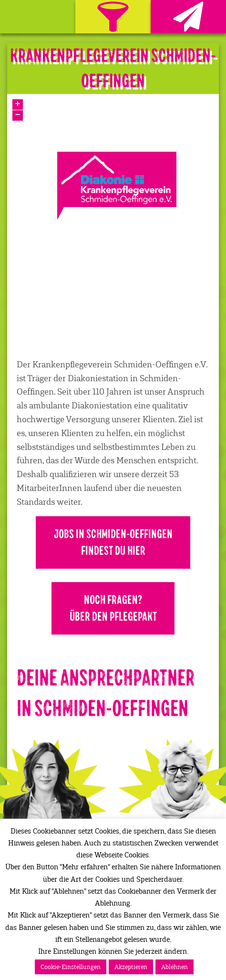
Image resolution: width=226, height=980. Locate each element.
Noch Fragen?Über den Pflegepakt (113, 608)
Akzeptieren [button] (131, 967)
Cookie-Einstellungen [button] (71, 967)
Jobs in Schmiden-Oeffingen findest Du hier (113, 542)
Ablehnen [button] (175, 967)
